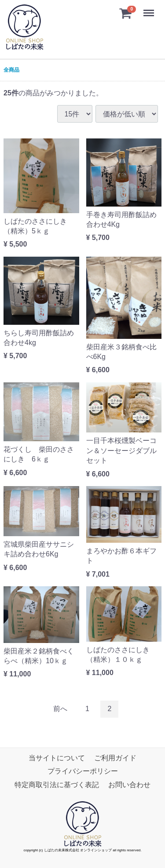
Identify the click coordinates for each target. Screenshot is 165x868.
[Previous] (60, 709)
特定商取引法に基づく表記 (57, 785)
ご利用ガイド (115, 758)
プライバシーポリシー (83, 771)
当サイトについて (57, 758)
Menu (150, 9)
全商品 (11, 70)
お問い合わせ (129, 785)
